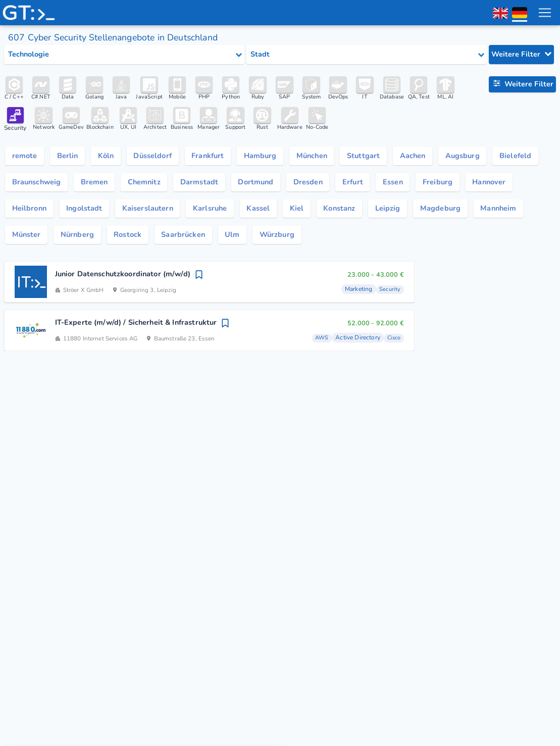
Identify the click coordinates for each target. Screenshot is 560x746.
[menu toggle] (544, 13)
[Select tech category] (124, 55)
